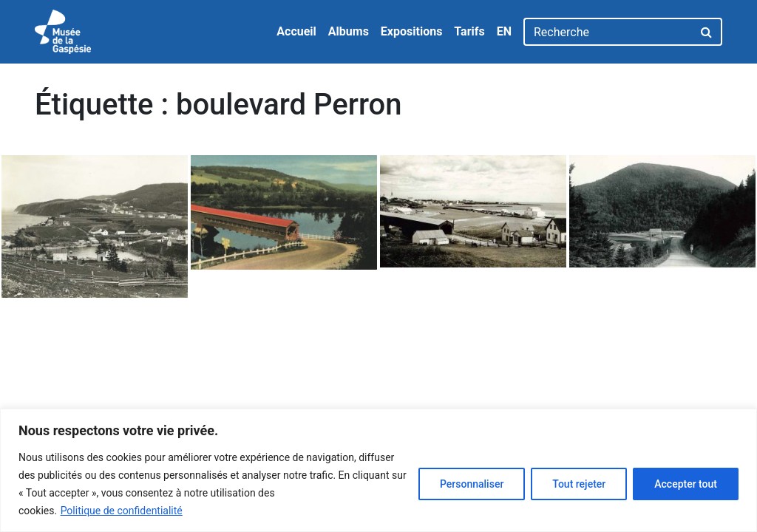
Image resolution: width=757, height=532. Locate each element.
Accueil (296, 31)
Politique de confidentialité (122, 511)
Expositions (412, 31)
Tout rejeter (579, 484)
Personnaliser (472, 484)
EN (504, 31)
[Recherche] (608, 32)
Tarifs (469, 31)
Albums (349, 31)
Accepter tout (686, 484)
